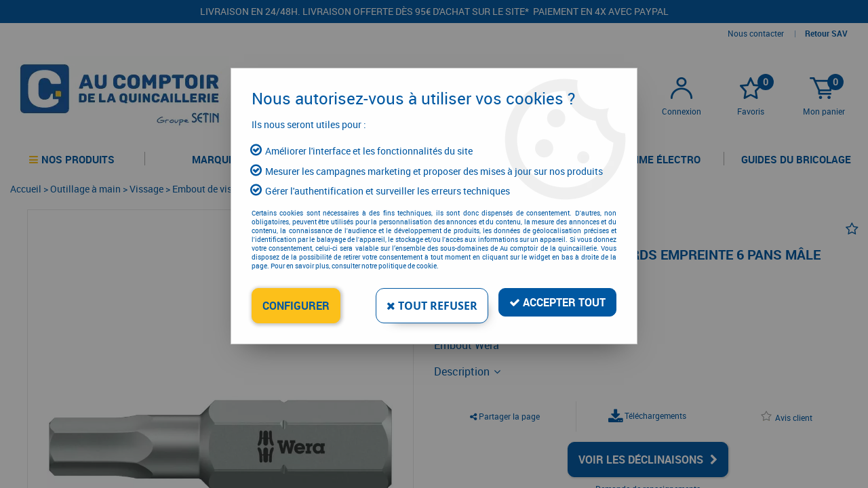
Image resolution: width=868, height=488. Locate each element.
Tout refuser (432, 306)
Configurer (296, 306)
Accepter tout (557, 302)
